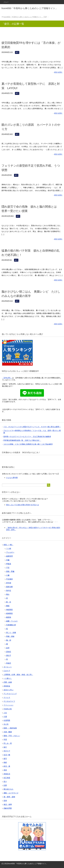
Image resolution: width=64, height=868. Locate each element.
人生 (5, 713)
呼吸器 (9, 564)
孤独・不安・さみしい (12, 736)
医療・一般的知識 (10, 728)
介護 (5, 717)
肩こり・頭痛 (11, 633)
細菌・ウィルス (12, 621)
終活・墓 (7, 766)
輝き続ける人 (8, 789)
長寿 (5, 801)
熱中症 (9, 591)
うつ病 (9, 549)
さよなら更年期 (12, 478)
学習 (5, 740)
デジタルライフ (9, 701)
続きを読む (58, 72)
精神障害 (9, 613)
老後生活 (7, 774)
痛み (8, 594)
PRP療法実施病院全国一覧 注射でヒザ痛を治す (22, 440)
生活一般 (7, 755)
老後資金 (7, 686)
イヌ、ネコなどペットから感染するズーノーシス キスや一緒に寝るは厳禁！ (32, 427)
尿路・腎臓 (10, 571)
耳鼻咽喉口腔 (11, 625)
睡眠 (8, 606)
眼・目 (9, 602)
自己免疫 (7, 778)
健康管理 (9, 556)
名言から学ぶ (8, 690)
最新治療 (9, 587)
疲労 (17, 52)
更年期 (9, 583)
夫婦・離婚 (8, 732)
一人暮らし (8, 678)
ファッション (8, 705)
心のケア (7, 671)
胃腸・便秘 (10, 636)
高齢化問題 (8, 808)
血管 (8, 648)
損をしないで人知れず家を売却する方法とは (23, 505)
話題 (5, 785)
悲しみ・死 (8, 743)
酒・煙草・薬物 (9, 797)
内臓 (8, 560)
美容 (5, 770)
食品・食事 (8, 804)
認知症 (9, 652)
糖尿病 (9, 617)
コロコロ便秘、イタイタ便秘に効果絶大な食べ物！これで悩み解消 (28, 444)
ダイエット (8, 667)
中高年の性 (8, 709)
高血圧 (9, 663)
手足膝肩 (9, 579)
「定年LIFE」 (7, 378)
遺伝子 (9, 655)
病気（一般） (8, 545)
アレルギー (10, 552)
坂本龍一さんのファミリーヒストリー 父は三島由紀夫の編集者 (27, 437)
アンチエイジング (10, 694)
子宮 (8, 568)
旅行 (5, 747)
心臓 (8, 575)
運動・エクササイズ (11, 793)
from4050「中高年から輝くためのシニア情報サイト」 (30, 8)
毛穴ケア (7, 751)
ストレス (7, 698)
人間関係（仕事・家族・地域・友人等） (18, 675)
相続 (5, 762)
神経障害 (9, 610)
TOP (25, 17)
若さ (5, 782)
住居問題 (7, 720)
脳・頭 (9, 640)
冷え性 (6, 724)
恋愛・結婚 (8, 682)
